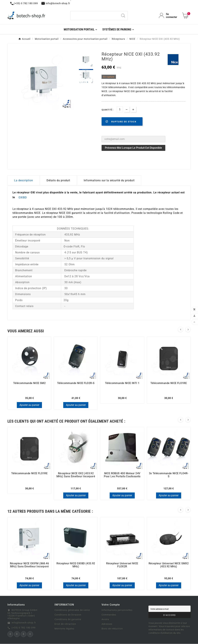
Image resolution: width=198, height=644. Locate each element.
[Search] (123, 16)
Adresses (107, 624)
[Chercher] (95, 16)
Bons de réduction (112, 629)
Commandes (109, 615)
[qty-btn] (133, 109)
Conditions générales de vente (72, 610)
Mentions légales (64, 629)
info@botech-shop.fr (24, 623)
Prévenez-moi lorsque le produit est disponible (133, 148)
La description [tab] (24, 180)
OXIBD (23, 197)
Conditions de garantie (68, 620)
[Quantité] (120, 110)
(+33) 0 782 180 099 (24, 628)
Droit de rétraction (65, 624)
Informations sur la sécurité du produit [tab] (109, 180)
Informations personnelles (117, 610)
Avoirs (105, 620)
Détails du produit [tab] (58, 180)
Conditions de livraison (68, 615)
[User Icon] (169, 16)
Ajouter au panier (29, 405)
